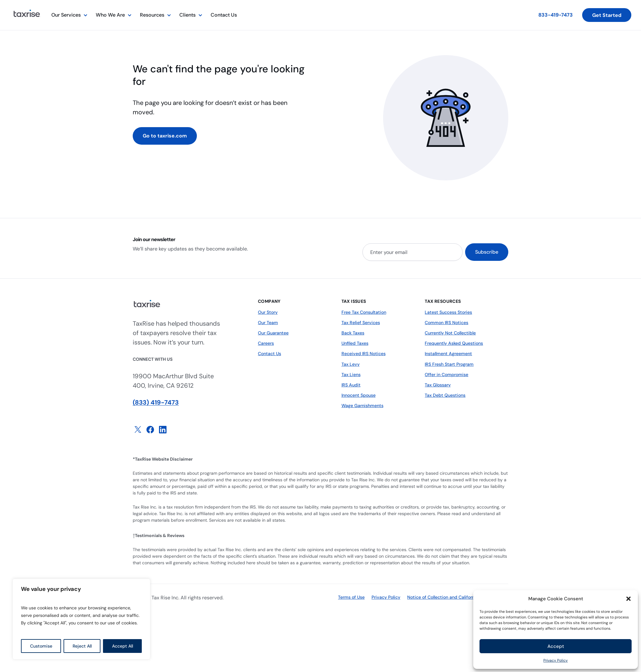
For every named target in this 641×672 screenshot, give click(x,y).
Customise (41, 646)
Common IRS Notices (446, 323)
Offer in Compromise (446, 374)
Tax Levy (351, 364)
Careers (266, 343)
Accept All (123, 646)
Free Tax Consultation (364, 312)
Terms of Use (351, 597)
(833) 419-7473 (156, 402)
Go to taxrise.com (165, 136)
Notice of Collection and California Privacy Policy (458, 597)
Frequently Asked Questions (454, 343)
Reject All (82, 646)
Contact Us (224, 15)
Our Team (268, 323)
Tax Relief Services (361, 323)
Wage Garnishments (362, 405)
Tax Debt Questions (445, 395)
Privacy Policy (556, 660)
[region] (81, 619)
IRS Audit (351, 385)
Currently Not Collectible (450, 333)
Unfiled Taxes (355, 343)
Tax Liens (351, 374)
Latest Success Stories (448, 312)
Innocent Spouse (359, 395)
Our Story (268, 312)
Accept (556, 646)
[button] (628, 599)
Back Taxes (353, 333)
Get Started (607, 15)
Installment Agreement (448, 354)
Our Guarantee (273, 333)
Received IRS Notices (363, 354)
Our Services (66, 15)
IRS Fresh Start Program (449, 364)
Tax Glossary (438, 385)
